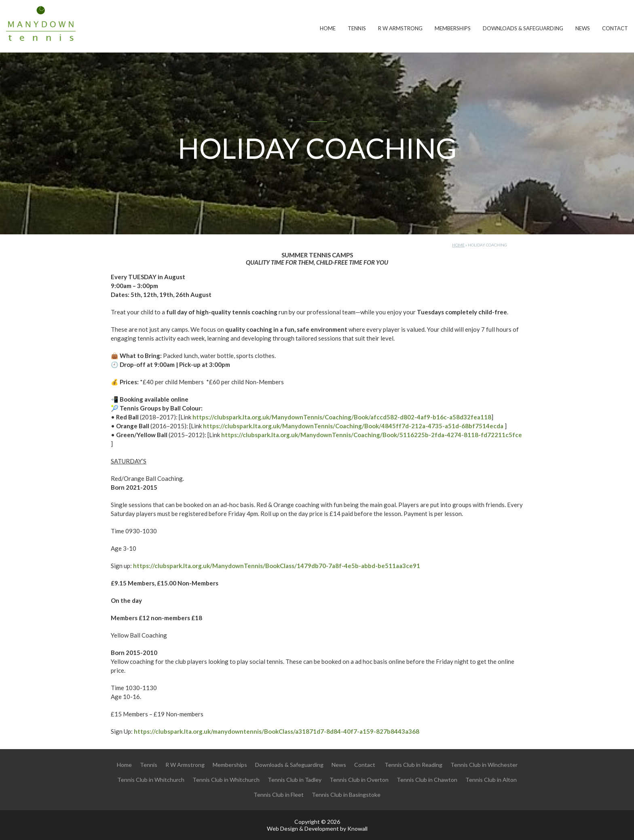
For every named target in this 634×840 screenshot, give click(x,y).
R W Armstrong (400, 28)
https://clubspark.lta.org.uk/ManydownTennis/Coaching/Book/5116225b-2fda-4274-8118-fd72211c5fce (372, 435)
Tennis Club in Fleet (279, 795)
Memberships (453, 28)
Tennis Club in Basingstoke (346, 795)
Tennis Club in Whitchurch (151, 780)
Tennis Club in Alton (491, 780)
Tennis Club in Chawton (427, 780)
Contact (615, 28)
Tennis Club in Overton (359, 780)
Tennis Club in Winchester (484, 765)
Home (328, 28)
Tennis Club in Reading (413, 765)
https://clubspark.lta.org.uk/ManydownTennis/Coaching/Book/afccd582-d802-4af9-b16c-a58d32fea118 (342, 417)
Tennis (357, 28)
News (583, 28)
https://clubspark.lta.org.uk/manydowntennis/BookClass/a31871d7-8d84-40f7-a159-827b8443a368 (277, 731)
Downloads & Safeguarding (523, 28)
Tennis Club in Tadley (295, 780)
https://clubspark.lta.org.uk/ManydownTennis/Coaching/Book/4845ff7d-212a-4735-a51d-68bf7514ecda (353, 426)
